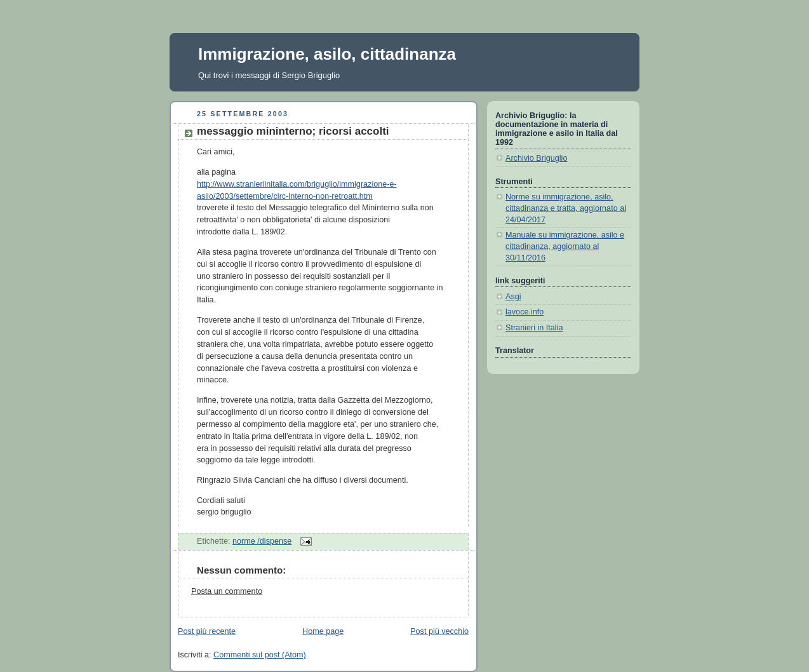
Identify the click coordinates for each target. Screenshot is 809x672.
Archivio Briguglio (536, 158)
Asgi (513, 297)
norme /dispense (262, 541)
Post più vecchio (439, 631)
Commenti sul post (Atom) (260, 655)
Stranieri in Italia (534, 328)
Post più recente (207, 631)
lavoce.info (525, 312)
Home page (323, 631)
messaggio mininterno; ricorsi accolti (293, 131)
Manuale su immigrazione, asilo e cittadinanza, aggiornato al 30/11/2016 (565, 246)
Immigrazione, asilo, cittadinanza (327, 54)
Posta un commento (227, 591)
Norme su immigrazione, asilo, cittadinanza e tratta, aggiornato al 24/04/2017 (566, 208)
